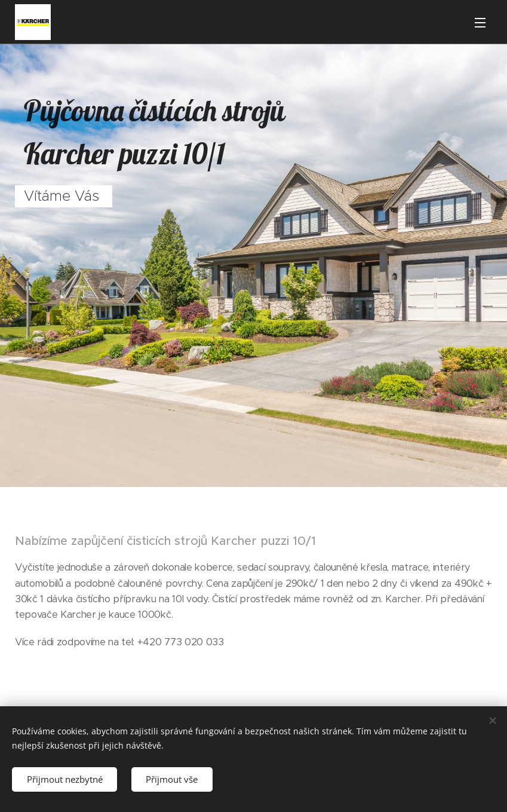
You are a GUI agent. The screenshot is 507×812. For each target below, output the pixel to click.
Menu (480, 23)
